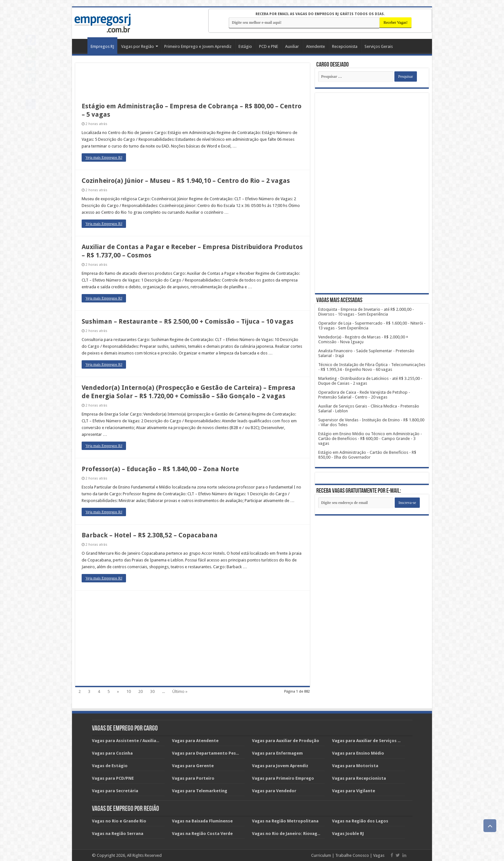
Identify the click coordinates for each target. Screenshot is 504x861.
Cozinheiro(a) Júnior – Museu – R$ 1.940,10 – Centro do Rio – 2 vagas (186, 181)
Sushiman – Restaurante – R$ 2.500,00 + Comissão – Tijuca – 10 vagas (188, 321)
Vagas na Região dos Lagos (360, 821)
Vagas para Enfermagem (277, 753)
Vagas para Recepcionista (359, 778)
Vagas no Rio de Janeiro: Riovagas (287, 834)
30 (152, 691)
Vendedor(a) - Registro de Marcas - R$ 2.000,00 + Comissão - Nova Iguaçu (363, 339)
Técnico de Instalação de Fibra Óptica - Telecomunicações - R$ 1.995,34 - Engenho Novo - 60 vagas (372, 367)
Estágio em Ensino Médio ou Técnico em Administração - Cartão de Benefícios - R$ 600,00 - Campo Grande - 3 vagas (370, 439)
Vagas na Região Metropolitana (285, 821)
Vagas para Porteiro (193, 778)
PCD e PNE (269, 46)
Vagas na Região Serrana (118, 834)
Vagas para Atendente (195, 741)
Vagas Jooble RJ (348, 834)
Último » (180, 691)
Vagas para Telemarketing (200, 791)
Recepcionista (345, 46)
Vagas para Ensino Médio (358, 753)
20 (140, 691)
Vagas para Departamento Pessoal (208, 753)
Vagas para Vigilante (354, 791)
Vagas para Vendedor (274, 791)
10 (129, 691)
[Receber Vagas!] (396, 22)
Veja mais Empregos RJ (104, 157)
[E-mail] (304, 23)
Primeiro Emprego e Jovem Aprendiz (198, 46)
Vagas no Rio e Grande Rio (119, 821)
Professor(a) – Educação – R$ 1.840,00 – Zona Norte (160, 469)
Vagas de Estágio (110, 766)
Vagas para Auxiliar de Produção (286, 741)
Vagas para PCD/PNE (113, 778)
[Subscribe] (407, 503)
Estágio (245, 46)
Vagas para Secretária (115, 791)
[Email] (356, 503)
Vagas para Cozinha (112, 753)
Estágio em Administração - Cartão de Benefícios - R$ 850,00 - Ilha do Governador (367, 455)
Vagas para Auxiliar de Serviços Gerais (372, 741)
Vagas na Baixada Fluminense (202, 821)
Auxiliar (292, 46)
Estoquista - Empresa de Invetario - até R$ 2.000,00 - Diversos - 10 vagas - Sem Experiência (366, 312)
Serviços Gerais (379, 46)
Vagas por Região (138, 46)
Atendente (315, 46)
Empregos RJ (102, 46)
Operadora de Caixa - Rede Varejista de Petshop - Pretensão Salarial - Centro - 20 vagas (364, 395)
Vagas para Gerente (193, 766)
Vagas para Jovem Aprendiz (280, 766)
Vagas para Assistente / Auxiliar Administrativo (141, 741)
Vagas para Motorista (355, 766)
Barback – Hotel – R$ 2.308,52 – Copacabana (150, 535)
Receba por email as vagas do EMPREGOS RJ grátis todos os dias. (320, 14)
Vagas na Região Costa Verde (202, 834)
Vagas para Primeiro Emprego (283, 778)
